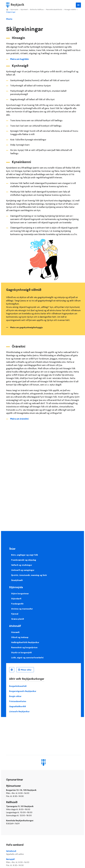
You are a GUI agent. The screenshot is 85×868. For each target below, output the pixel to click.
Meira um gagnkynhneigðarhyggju (26, 327)
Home (7, 10)
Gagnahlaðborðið (18, 706)
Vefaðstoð (44, 853)
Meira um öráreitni (19, 419)
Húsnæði (15, 632)
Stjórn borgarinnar (20, 594)
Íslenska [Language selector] (12, 670)
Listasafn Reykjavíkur (19, 711)
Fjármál (15, 614)
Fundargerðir (17, 604)
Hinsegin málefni (70, 9)
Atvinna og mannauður (22, 609)
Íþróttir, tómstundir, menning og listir (29, 575)
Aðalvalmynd (78, 5)
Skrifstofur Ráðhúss (37, 9)
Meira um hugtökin (19, 59)
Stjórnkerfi (24, 9)
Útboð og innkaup (20, 637)
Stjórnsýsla (14, 9)
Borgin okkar (15, 696)
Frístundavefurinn (18, 701)
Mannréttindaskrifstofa (54, 9)
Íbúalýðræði (17, 580)
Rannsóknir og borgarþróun (24, 647)
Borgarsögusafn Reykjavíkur (23, 691)
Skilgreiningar (11, 12)
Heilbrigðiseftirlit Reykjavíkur (25, 642)
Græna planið (18, 619)
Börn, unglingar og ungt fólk (25, 555)
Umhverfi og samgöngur (23, 570)
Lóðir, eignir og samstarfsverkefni (27, 658)
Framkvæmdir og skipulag (24, 560)
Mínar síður (26, 670)
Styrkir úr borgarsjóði (21, 652)
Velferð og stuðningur (22, 565)
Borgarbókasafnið (18, 686)
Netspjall (44, 862)
